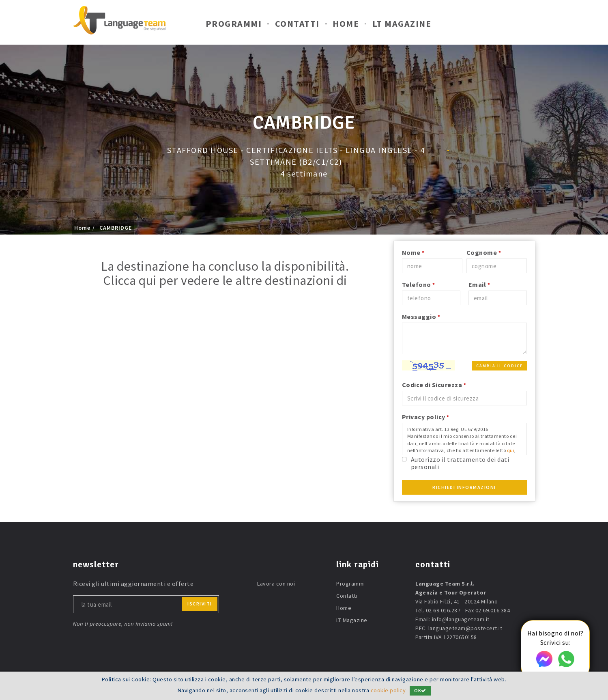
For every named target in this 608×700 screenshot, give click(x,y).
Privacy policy (426, 417)
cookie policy (388, 691)
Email (479, 284)
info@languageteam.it (461, 619)
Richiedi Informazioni (464, 487)
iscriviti (200, 604)
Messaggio (421, 317)
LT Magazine (402, 24)
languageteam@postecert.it (465, 628)
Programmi (234, 24)
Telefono (419, 284)
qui (511, 450)
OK (420, 691)
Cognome (484, 252)
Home (346, 24)
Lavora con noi (276, 584)
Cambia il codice (500, 366)
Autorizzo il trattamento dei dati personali (460, 463)
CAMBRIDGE (116, 228)
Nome (413, 252)
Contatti (297, 24)
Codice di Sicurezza (434, 385)
